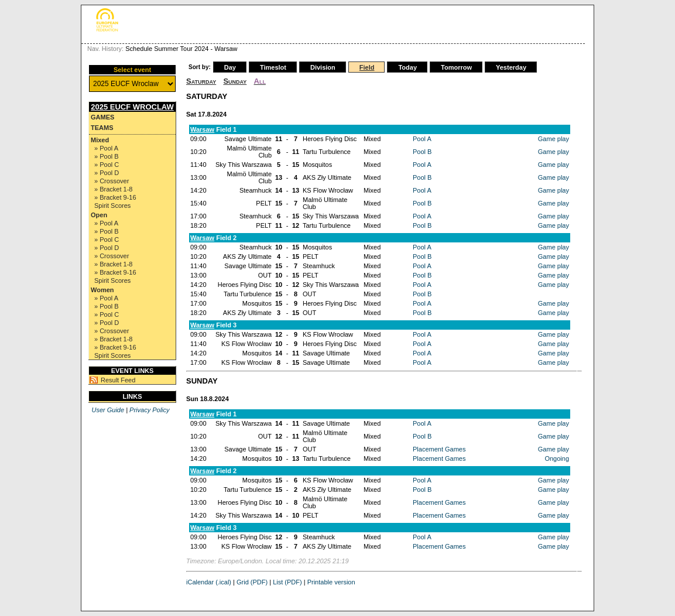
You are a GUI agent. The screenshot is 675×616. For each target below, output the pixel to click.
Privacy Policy (149, 410)
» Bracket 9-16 (115, 197)
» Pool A (106, 148)
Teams (102, 128)
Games (102, 117)
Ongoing (557, 458)
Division (323, 67)
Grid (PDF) (252, 582)
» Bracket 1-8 (113, 189)
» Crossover (112, 181)
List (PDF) (287, 582)
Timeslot (273, 67)
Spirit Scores (112, 206)
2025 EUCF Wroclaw (132, 107)
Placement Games (439, 449)
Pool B (422, 152)
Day (230, 67)
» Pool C (107, 165)
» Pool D (107, 173)
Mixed (100, 140)
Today (407, 67)
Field (367, 67)
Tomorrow (456, 67)
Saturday (201, 81)
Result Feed (118, 380)
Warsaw (202, 129)
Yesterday (511, 67)
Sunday (235, 81)
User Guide (108, 410)
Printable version (331, 582)
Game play (554, 139)
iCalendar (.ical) (209, 582)
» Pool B (107, 156)
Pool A (422, 139)
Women (102, 290)
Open (99, 215)
